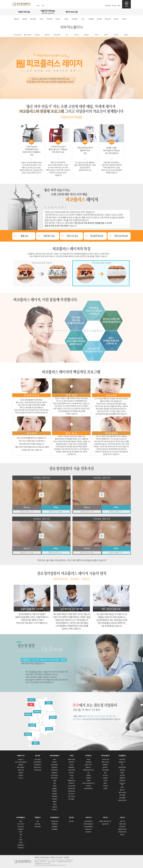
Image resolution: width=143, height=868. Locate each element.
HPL (21, 837)
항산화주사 (88, 832)
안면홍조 (86, 35)
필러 (55, 783)
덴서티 (71, 765)
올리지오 (71, 773)
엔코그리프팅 (71, 796)
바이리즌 (88, 786)
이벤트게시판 (122, 824)
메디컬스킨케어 (122, 800)
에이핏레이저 (122, 767)
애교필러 (55, 799)
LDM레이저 (122, 781)
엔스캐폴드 (71, 799)
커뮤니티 (122, 818)
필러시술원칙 (21, 767)
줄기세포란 (38, 759)
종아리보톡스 (55, 778)
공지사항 (114, 6)
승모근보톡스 (55, 775)
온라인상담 (108, 6)
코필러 (55, 786)
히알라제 (55, 807)
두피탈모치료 (55, 821)
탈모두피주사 (38, 767)
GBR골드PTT (122, 762)
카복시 (21, 840)
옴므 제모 (38, 824)
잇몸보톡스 (55, 773)
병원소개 (21, 759)
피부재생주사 (38, 765)
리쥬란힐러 (88, 762)
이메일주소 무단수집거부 (56, 858)
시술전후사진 (105, 824)
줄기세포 (38, 756)
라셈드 (122, 787)
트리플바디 (21, 829)
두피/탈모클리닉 (55, 818)
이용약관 (37, 858)
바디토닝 (77, 35)
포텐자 (122, 773)
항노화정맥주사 (38, 762)
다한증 (55, 781)
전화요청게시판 (122, 832)
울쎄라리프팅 (71, 759)
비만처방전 (21, 848)
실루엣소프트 (71, 789)
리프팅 (71, 756)
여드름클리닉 (122, 756)
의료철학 (21, 765)
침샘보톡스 (55, 767)
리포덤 (21, 842)
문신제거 (71, 818)
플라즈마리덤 (122, 793)
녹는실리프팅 (71, 786)
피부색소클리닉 (105, 756)
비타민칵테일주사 (88, 824)
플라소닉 (122, 790)
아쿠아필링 (122, 795)
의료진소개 (21, 770)
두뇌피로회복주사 (88, 827)
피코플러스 (37, 35)
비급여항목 (66, 858)
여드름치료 (122, 759)
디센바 (21, 821)
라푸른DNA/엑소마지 (88, 770)
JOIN (43, 6)
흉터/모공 (122, 770)
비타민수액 (88, 818)
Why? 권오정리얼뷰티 (21, 762)
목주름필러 (55, 796)
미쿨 (21, 835)
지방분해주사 (21, 845)
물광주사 (88, 767)
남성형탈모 (55, 827)
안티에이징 (88, 756)
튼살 (67, 35)
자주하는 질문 (38, 770)
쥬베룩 (88, 781)
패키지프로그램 (71, 12)
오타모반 (116, 35)
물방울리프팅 (71, 781)
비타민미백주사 (88, 821)
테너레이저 (71, 783)
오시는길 (119, 12)
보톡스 (55, 759)
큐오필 (55, 804)
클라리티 (47, 35)
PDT (122, 765)
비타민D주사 (88, 829)
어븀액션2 (122, 778)
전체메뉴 (126, 6)
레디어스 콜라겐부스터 (88, 783)
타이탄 (71, 775)
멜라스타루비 (27, 35)
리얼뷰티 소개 (21, 756)
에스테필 (88, 778)
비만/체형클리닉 (21, 818)
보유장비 (21, 773)
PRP (88, 773)
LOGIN (38, 6)
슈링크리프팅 (71, 770)
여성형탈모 (55, 829)
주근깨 (96, 35)
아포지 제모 (38, 827)
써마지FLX (71, 762)
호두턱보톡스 (55, 770)
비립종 (126, 35)
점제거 (106, 35)
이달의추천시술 (24, 12)
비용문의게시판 (122, 829)
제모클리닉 (38, 818)
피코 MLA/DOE (122, 784)
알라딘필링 (122, 798)
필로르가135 (88, 765)
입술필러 (55, 789)
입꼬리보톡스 (55, 765)
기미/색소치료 (17, 35)
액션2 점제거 (57, 35)
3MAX (21, 832)
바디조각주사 (21, 824)
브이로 (71, 778)
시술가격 (48, 12)
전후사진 (105, 818)
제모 (38, 821)
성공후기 (122, 835)
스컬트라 (88, 775)
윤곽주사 (55, 810)
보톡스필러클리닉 (55, 756)
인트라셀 (122, 775)
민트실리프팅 (71, 791)
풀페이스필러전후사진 (105, 821)
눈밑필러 (55, 794)
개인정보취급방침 (45, 858)
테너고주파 (21, 827)
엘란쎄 (55, 802)
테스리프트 (71, 794)
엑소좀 (88, 759)
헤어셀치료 (55, 824)
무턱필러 (55, 791)
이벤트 (119, 6)
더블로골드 (71, 767)
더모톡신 (55, 762)
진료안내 (21, 775)
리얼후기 (95, 12)
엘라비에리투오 (88, 789)
